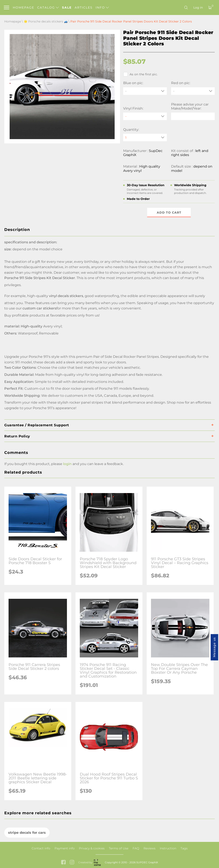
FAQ (136, 848)
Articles (84, 7)
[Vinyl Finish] (145, 116)
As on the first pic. (140, 74)
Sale (67, 7)
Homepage (24, 7)
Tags (184, 848)
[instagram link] (72, 863)
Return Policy (17, 436)
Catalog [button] (48, 7)
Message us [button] (214, 647)
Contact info (41, 848)
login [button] (67, 464)
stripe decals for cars (27, 833)
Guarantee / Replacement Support (37, 425)
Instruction (168, 848)
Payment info (65, 848)
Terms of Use (119, 848)
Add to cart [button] (169, 213)
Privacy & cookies (92, 848)
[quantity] (145, 137)
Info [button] (102, 7)
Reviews (149, 848)
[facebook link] (63, 863)
